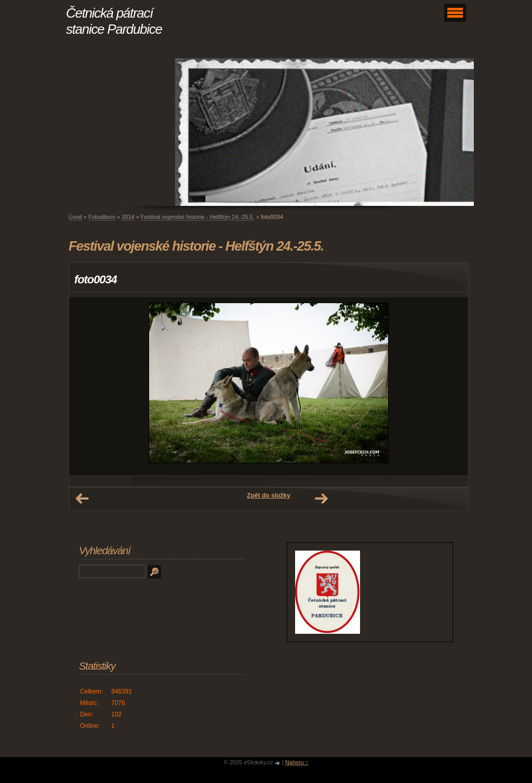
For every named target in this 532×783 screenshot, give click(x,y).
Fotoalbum (102, 217)
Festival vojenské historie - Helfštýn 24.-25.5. (198, 217)
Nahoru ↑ (297, 762)
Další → (321, 499)
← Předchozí (82, 499)
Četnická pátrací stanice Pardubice (114, 21)
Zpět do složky (268, 495)
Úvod (75, 217)
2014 (128, 217)
